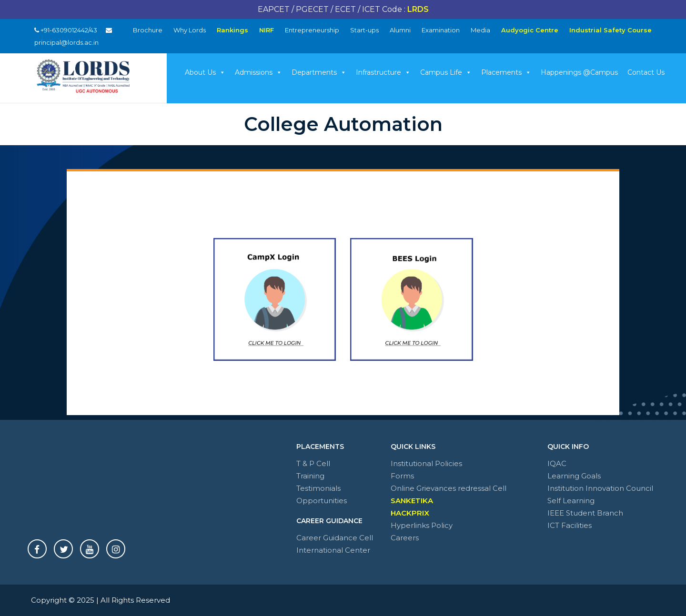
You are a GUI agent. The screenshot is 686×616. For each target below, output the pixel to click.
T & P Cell (313, 463)
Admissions (258, 72)
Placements (506, 72)
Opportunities (322, 501)
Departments (319, 72)
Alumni (400, 30)
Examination (441, 30)
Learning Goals (574, 476)
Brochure (148, 30)
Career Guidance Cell (335, 538)
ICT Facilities (570, 525)
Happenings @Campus (579, 72)
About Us (205, 72)
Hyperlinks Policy (422, 525)
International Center (333, 550)
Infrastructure (383, 72)
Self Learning (571, 501)
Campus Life (446, 72)
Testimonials (318, 488)
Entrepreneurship (312, 30)
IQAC (557, 463)
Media (480, 30)
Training (310, 476)
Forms (402, 476)
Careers (405, 538)
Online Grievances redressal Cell (449, 488)
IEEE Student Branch (585, 513)
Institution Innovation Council (600, 488)
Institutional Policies (426, 463)
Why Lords (190, 30)
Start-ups (364, 30)
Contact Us (646, 72)
